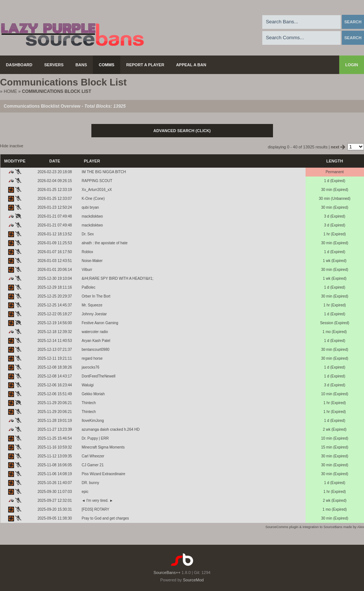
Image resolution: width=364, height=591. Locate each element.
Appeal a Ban (191, 65)
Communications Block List (56, 91)
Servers (54, 65)
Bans (81, 65)
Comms (107, 65)
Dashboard (19, 65)
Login (352, 65)
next (338, 147)
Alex (361, 527)
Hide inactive (12, 146)
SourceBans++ (167, 572)
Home (10, 91)
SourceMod (193, 580)
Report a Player (145, 65)
